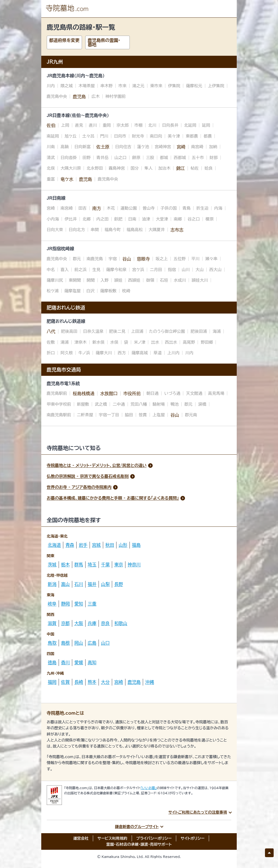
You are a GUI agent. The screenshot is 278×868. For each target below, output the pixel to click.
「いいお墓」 (149, 788)
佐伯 (51, 125)
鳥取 (52, 643)
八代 (51, 331)
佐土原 (103, 147)
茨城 (52, 565)
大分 (105, 682)
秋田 (110, 545)
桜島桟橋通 (84, 393)
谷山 (127, 259)
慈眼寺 (143, 259)
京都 (65, 623)
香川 (65, 662)
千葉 (105, 565)
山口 (105, 643)
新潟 (52, 584)
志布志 (177, 230)
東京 (119, 565)
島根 (65, 643)
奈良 (105, 623)
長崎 (79, 682)
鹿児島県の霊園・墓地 (104, 42)
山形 (123, 545)
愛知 (79, 604)
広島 (92, 643)
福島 (136, 545)
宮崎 (181, 147)
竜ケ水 (67, 179)
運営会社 (81, 838)
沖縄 (150, 682)
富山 (65, 584)
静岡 (65, 604)
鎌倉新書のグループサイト (137, 827)
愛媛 (79, 662)
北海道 (54, 545)
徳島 (52, 662)
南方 (97, 208)
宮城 (96, 545)
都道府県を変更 (64, 40)
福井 (92, 584)
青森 (70, 545)
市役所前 (132, 393)
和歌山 (121, 623)
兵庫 (92, 623)
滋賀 (52, 623)
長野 (119, 584)
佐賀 (65, 682)
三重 (92, 604)
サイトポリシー (192, 838)
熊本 (92, 682)
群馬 (79, 565)
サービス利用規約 (112, 838)
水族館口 (109, 393)
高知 (92, 662)
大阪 (79, 623)
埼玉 (92, 565)
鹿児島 (79, 97)
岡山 (79, 643)
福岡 (52, 682)
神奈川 (134, 565)
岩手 (83, 545)
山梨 (105, 584)
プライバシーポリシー (154, 838)
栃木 (65, 565)
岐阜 (52, 604)
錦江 (181, 168)
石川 (79, 584)
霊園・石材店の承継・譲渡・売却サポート (139, 844)
